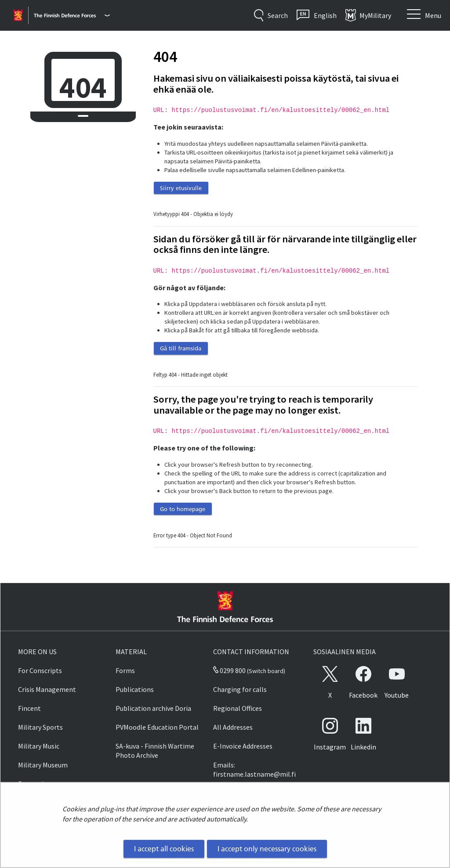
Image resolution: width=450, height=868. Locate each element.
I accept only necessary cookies (267, 849)
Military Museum (43, 765)
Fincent (29, 708)
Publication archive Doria (153, 708)
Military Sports (40, 727)
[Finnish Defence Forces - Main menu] (72, 15)
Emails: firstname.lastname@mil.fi (254, 769)
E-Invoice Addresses (243, 746)
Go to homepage (183, 509)
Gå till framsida (181, 348)
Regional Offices (238, 708)
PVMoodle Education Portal (157, 727)
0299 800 (229, 670)
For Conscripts (40, 670)
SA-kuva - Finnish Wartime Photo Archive (155, 751)
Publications (135, 689)
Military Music (39, 746)
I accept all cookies (164, 849)
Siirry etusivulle (181, 188)
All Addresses (233, 727)
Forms (125, 670)
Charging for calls (240, 689)
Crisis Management (47, 689)
